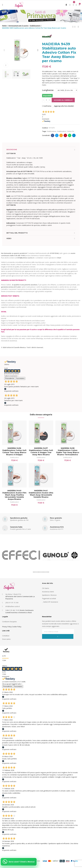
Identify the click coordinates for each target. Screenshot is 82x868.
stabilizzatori (61, 131)
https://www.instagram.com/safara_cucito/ (31, 323)
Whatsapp (70, 135)
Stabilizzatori (14, 457)
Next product (78, 27)
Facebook (53, 135)
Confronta (47, 106)
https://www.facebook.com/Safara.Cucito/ (30, 321)
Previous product (73, 27)
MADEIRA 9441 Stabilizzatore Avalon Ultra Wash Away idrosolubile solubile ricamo (41, 495)
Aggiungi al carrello (63, 100)
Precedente (10, 378)
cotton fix (70, 131)
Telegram (74, 135)
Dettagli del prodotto (17, 233)
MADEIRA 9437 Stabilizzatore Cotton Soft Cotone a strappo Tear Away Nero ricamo (41, 451)
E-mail (61, 135)
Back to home (76, 27)
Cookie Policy (17, 628)
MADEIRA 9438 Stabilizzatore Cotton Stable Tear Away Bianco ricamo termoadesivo (68, 451)
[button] (4, 50)
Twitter (57, 135)
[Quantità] (46, 100)
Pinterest (65, 135)
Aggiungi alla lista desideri (64, 106)
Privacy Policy (7, 628)
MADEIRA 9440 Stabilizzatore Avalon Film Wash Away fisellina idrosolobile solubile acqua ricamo (14, 496)
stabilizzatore (52, 131)
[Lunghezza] (67, 90)
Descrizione (12, 150)
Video (9, 238)
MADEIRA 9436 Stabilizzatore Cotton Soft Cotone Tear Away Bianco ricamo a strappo (14, 451)
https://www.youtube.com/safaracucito (60, 325)
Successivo (20, 378)
